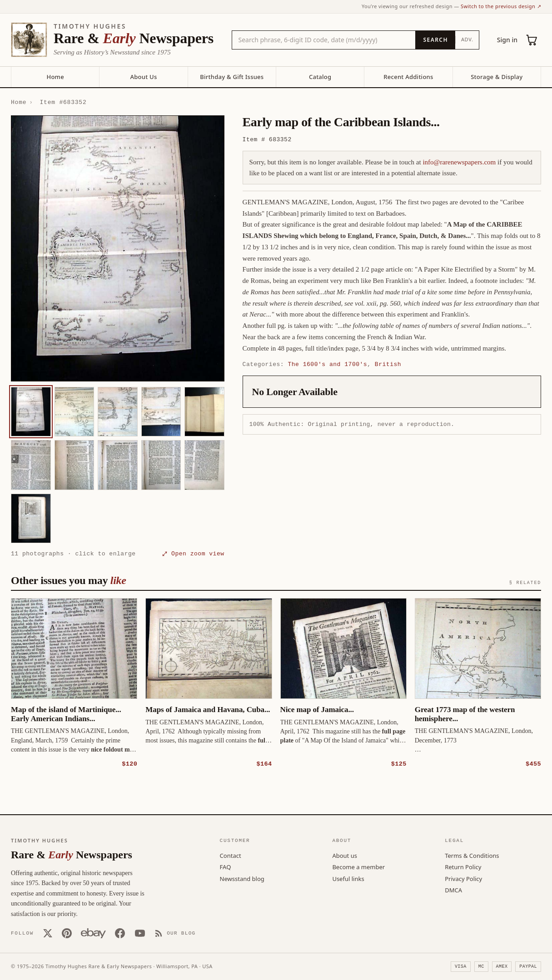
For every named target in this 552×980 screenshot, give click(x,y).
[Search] (435, 40)
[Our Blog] (175, 933)
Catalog (320, 77)
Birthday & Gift (232, 77)
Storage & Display (497, 77)
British (388, 364)
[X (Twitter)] (48, 933)
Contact (231, 855)
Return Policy (463, 866)
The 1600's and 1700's (327, 364)
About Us (143, 77)
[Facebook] (120, 933)
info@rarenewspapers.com (459, 162)
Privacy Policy (463, 878)
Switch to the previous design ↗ (501, 6)
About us (345, 855)
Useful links (348, 878)
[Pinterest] (67, 933)
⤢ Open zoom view (193, 554)
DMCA (453, 890)
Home (55, 77)
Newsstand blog (242, 878)
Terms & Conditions (472, 855)
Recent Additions (408, 77)
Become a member (358, 866)
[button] (118, 248)
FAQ (226, 866)
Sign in (507, 40)
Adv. (467, 39)
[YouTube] (140, 933)
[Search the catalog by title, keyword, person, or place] (324, 40)
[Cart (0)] (532, 40)
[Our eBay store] (93, 933)
